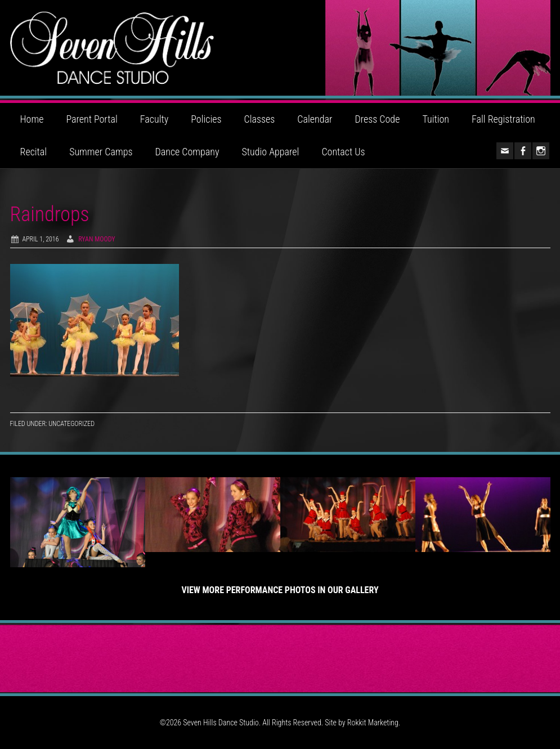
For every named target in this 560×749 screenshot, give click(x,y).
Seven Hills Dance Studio (280, 48)
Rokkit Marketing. (374, 723)
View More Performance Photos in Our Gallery (280, 590)
